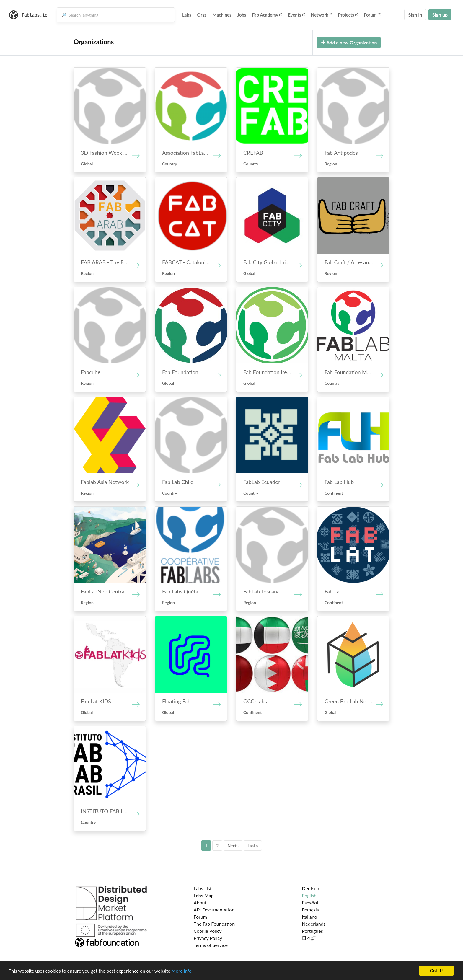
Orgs (202, 15)
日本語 (309, 938)
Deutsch (310, 888)
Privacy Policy (208, 938)
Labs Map (204, 895)
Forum (372, 15)
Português (312, 931)
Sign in (415, 15)
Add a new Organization (349, 42)
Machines (222, 15)
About (200, 902)
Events (296, 15)
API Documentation (214, 910)
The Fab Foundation (214, 924)
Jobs (242, 15)
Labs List (203, 888)
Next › (233, 846)
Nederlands (314, 924)
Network (322, 15)
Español (310, 902)
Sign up (440, 15)
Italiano (309, 917)
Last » (253, 846)
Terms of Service (211, 945)
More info (182, 972)
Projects (348, 15)
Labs (187, 15)
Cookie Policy (208, 931)
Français (310, 910)
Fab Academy (267, 15)
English (309, 895)
